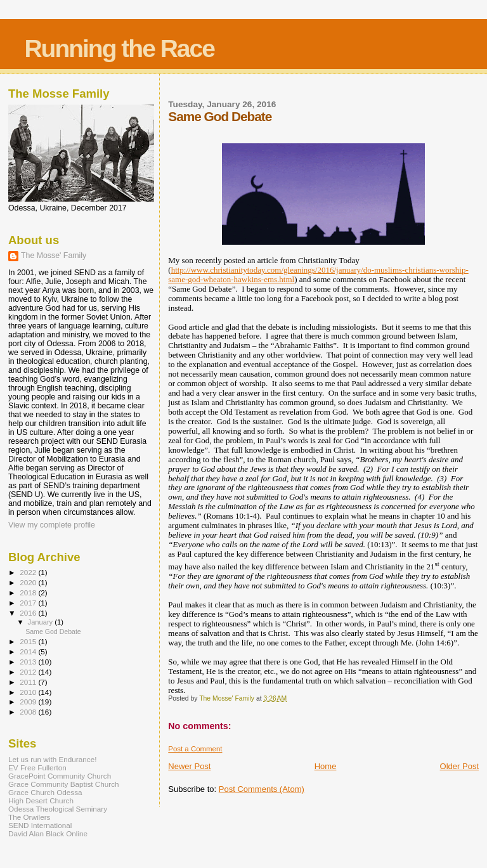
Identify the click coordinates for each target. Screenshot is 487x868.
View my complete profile (52, 525)
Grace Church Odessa (45, 792)
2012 (29, 672)
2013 (29, 662)
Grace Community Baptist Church (64, 784)
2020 (29, 582)
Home (326, 766)
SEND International (40, 825)
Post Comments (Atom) (262, 789)
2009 (29, 702)
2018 (29, 593)
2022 (29, 572)
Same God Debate (53, 632)
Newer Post (189, 766)
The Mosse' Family (54, 256)
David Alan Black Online (48, 833)
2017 (29, 603)
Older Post (459, 766)
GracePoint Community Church (60, 776)
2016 (29, 613)
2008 (29, 712)
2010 (29, 692)
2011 (29, 682)
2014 (29, 651)
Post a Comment (195, 749)
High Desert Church (41, 800)
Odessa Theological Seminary (58, 809)
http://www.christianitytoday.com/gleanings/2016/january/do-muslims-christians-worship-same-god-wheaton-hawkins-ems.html (318, 275)
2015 (29, 641)
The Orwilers (29, 817)
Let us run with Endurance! (52, 759)
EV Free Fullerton (37, 768)
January (42, 622)
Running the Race (119, 49)
